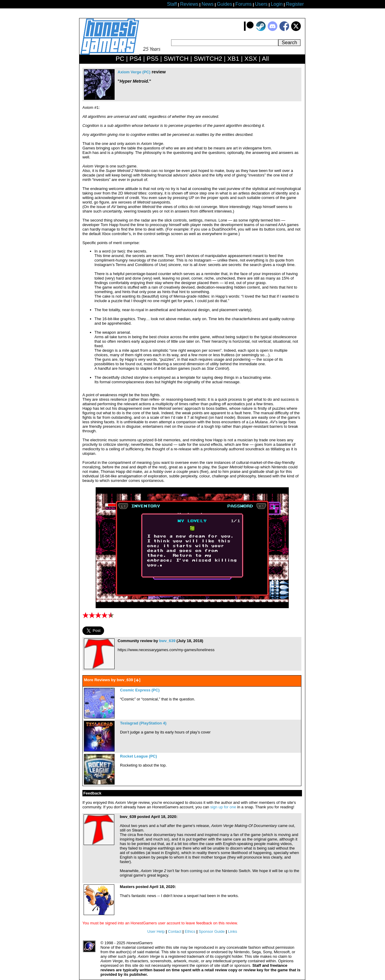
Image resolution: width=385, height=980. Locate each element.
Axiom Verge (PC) (134, 72)
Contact (175, 931)
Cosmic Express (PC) (140, 690)
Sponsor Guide (212, 931)
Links (233, 931)
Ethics (190, 931)
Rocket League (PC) (139, 756)
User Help (156, 931)
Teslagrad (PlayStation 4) (143, 723)
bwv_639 (167, 641)
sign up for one (223, 807)
